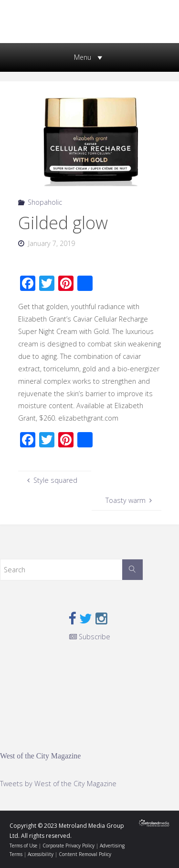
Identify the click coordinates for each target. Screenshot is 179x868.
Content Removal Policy (85, 854)
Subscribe (90, 637)
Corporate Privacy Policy (68, 846)
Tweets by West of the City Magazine (58, 784)
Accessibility (41, 854)
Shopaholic (45, 202)
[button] (83, 57)
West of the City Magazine (40, 756)
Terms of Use (23, 846)
